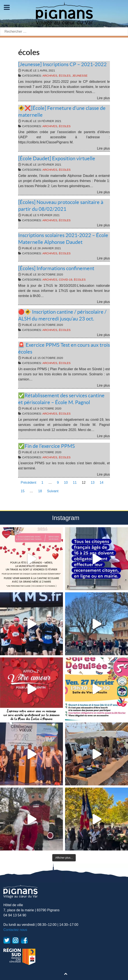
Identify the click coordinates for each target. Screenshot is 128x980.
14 (102, 483)
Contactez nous (15, 930)
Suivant (53, 491)
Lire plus (103, 98)
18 (40, 491)
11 (75, 483)
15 (23, 491)
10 (66, 483)
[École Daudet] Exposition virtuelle (57, 158)
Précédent (28, 483)
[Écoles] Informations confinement (56, 268)
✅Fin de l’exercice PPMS (47, 446)
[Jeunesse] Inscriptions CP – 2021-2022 (62, 64)
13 (93, 483)
